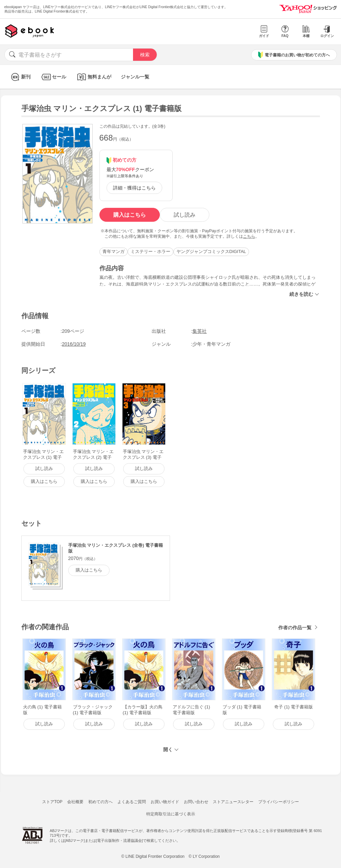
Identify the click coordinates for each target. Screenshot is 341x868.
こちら (249, 236)
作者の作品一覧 (295, 628)
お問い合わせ (196, 802)
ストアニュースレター (233, 802)
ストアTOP (52, 802)
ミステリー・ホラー (150, 251)
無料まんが (93, 77)
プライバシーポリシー (279, 802)
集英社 (200, 331)
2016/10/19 (74, 344)
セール (53, 77)
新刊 (20, 77)
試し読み (185, 215)
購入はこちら (130, 215)
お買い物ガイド (165, 802)
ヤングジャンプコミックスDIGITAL (211, 251)
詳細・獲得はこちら (134, 188)
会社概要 (75, 802)
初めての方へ (100, 802)
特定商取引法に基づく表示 (171, 814)
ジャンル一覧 (135, 77)
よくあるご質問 (132, 802)
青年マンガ (113, 251)
